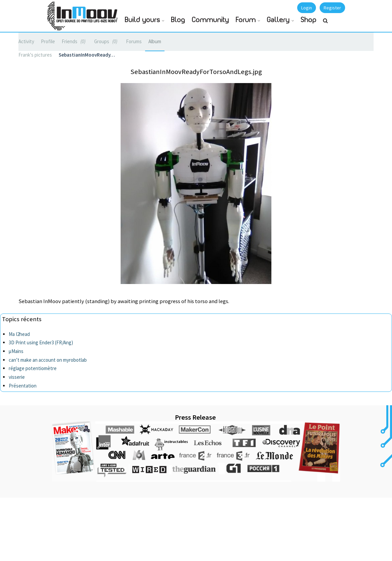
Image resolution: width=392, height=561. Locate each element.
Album (155, 41)
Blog (178, 20)
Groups (107, 41)
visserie (17, 377)
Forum (246, 20)
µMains (16, 351)
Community (211, 20)
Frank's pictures (35, 55)
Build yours (143, 20)
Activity (26, 41)
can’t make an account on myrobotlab (48, 360)
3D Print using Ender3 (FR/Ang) (41, 342)
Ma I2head (19, 334)
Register (332, 8)
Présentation (23, 386)
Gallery (278, 20)
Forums (134, 41)
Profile (48, 41)
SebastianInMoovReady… (87, 55)
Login (307, 8)
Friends (75, 41)
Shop (309, 20)
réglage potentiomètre (33, 368)
